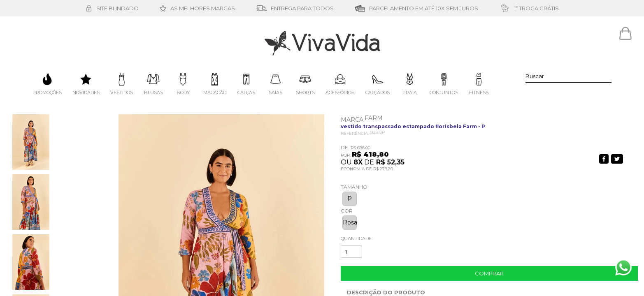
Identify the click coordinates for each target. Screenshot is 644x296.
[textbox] (569, 76)
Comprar (489, 273)
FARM (374, 118)
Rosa (350, 222)
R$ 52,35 (390, 162)
